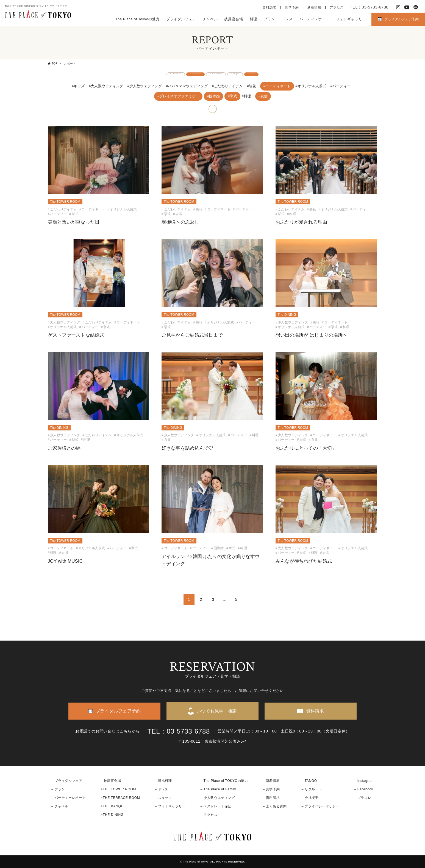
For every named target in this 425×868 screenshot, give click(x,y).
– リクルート (312, 789)
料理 (253, 19)
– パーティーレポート (69, 798)
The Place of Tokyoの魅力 (137, 19)
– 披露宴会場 (111, 781)
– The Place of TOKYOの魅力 (224, 781)
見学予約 (292, 7)
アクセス (337, 7)
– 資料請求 (271, 798)
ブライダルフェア (181, 19)
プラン (269, 19)
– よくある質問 (275, 806)
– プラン (58, 789)
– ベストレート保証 (216, 806)
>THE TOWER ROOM (118, 789)
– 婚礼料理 (163, 781)
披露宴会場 (234, 19)
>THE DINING (112, 815)
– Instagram (364, 781)
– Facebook (364, 789)
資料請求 (269, 7)
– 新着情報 (271, 781)
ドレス (287, 19)
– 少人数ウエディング (218, 798)
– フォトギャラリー (170, 806)
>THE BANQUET (114, 806)
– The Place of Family (218, 789)
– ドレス (161, 789)
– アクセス (209, 815)
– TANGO (309, 781)
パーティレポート (314, 19)
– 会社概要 (310, 798)
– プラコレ (363, 798)
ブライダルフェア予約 (402, 19)
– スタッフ (163, 798)
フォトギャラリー (351, 19)
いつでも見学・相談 (217, 711)
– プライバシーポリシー (321, 806)
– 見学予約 (271, 789)
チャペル (210, 19)
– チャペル (60, 806)
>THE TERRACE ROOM (120, 798)
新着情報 (314, 7)
